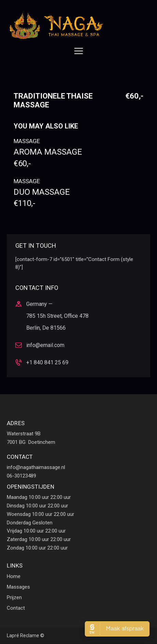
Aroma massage (78, 158)
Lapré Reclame (23, 636)
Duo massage (78, 198)
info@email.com (45, 345)
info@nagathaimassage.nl (36, 467)
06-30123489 (21, 476)
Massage (27, 141)
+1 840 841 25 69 (47, 362)
